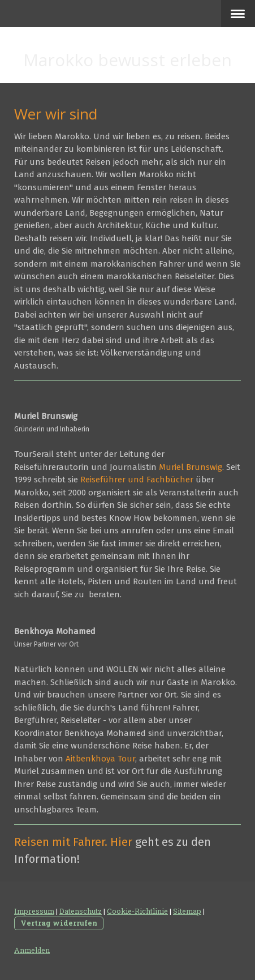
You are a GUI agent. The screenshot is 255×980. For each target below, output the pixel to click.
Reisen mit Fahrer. (61, 842)
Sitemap (187, 911)
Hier (121, 842)
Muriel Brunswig (191, 467)
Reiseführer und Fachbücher (137, 480)
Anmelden (32, 950)
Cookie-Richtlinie (137, 911)
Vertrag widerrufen (59, 923)
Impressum (34, 911)
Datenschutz (81, 911)
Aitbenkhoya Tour (100, 759)
